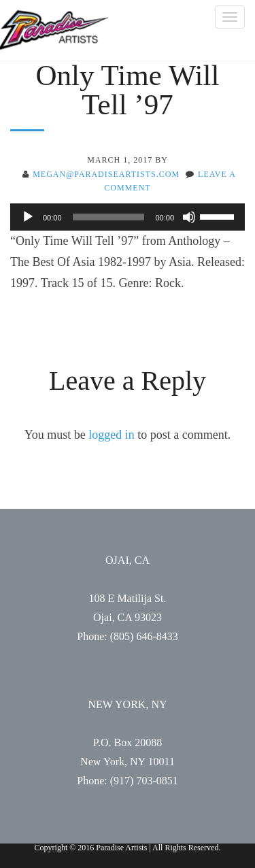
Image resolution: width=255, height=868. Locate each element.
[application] (128, 217)
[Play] (28, 217)
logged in (112, 435)
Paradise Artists (54, 30)
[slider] (109, 217)
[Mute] (189, 217)
